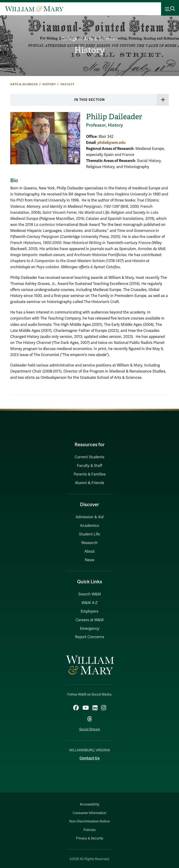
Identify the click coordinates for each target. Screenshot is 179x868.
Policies (89, 830)
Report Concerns (90, 637)
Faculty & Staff (89, 466)
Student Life (89, 534)
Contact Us (89, 758)
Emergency (90, 629)
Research (89, 543)
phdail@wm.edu (111, 143)
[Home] (34, 9)
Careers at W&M (90, 620)
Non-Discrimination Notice (89, 821)
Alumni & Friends (89, 483)
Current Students (89, 457)
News (90, 560)
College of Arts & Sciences (90, 39)
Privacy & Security (90, 838)
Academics (89, 526)
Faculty (67, 84)
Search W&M (90, 594)
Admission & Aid (89, 517)
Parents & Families (90, 474)
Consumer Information (89, 813)
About (89, 551)
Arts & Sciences (24, 84)
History (90, 50)
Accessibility (89, 804)
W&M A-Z (90, 603)
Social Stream (90, 729)
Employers (89, 611)
